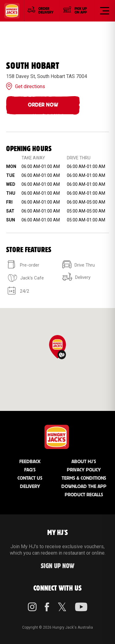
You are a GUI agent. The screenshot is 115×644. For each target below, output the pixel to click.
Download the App (84, 487)
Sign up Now (58, 566)
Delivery (30, 487)
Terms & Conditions (84, 478)
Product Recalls (84, 495)
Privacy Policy (84, 470)
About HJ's (84, 462)
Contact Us (30, 478)
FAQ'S (30, 470)
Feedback (30, 462)
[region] (57, 359)
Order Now (43, 105)
